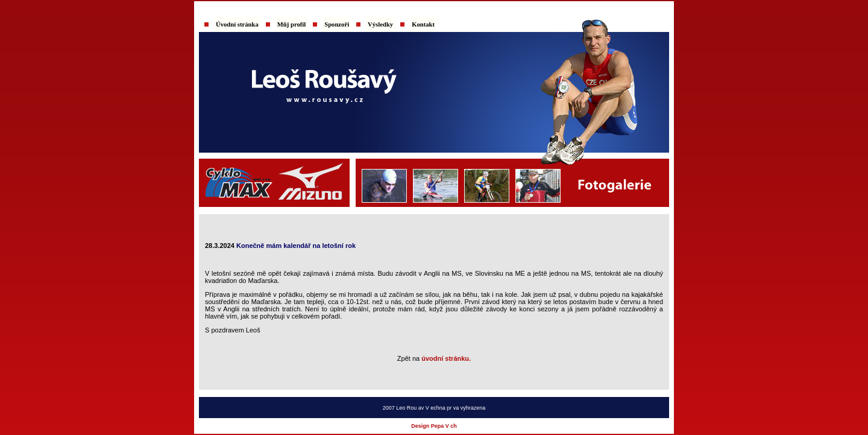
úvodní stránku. (446, 358)
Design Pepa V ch (434, 426)
